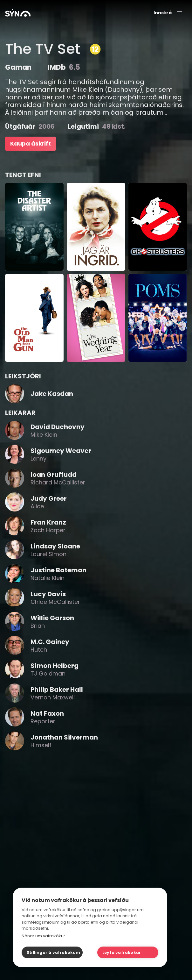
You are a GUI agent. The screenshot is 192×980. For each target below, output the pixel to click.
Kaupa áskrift (31, 143)
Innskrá (163, 13)
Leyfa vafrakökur (122, 952)
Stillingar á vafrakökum (54, 952)
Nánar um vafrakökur (43, 936)
